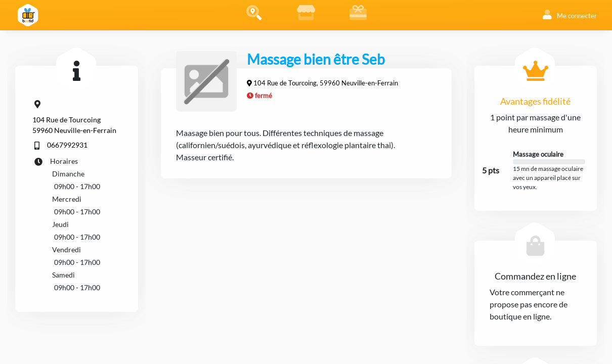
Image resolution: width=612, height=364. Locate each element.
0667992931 (67, 145)
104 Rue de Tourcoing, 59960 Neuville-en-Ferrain (326, 83)
